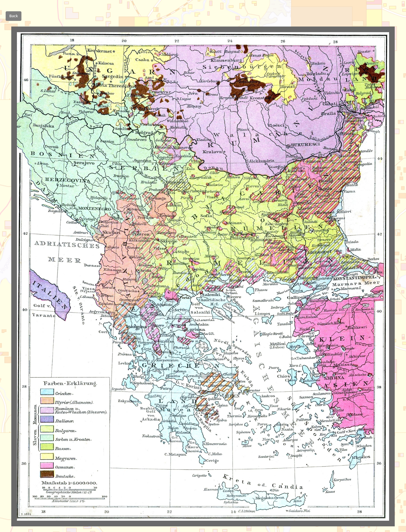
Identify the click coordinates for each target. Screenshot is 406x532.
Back (14, 16)
